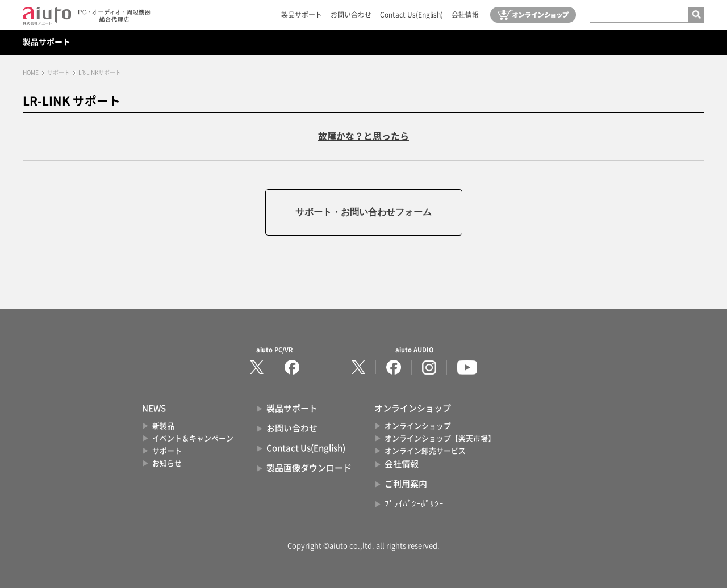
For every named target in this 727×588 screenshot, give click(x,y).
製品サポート (302, 15)
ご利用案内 (406, 484)
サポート (59, 73)
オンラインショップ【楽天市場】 (440, 438)
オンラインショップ (418, 426)
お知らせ (167, 463)
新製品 (163, 426)
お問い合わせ (351, 15)
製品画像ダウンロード (309, 468)
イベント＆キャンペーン (193, 438)
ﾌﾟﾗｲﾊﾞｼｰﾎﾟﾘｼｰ (414, 504)
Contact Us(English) (411, 15)
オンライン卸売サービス (425, 451)
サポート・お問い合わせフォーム (363, 212)
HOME (31, 73)
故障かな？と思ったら (363, 136)
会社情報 (465, 15)
